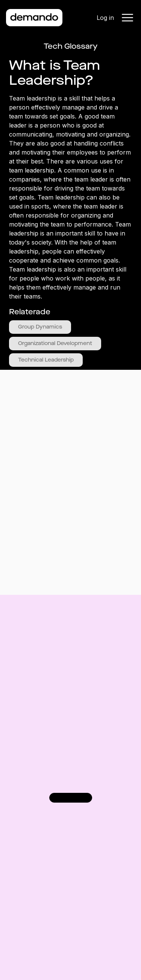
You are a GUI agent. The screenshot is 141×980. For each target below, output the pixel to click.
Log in (105, 18)
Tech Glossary (70, 46)
